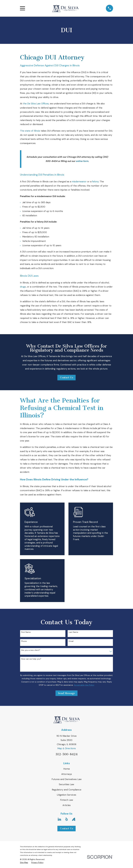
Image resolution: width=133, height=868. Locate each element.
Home (67, 769)
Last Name (73, 632)
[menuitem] (24, 863)
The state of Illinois (30, 131)
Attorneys (67, 774)
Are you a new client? (31, 650)
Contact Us (67, 377)
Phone (24, 641)
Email (71, 641)
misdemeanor (79, 182)
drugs (23, 287)
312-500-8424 (66, 754)
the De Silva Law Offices (36, 104)
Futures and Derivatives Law (67, 779)
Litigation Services (66, 795)
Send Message (66, 693)
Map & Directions (67, 748)
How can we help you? (31, 659)
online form (82, 161)
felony (95, 182)
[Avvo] (74, 819)
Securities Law (66, 784)
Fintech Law (67, 800)
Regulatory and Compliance (67, 790)
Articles (67, 805)
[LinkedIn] (59, 819)
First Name (26, 632)
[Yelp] (67, 819)
